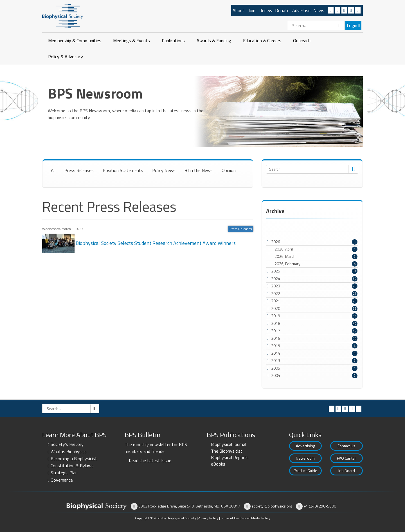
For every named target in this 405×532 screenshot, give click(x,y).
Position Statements (123, 170)
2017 (276, 331)
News (319, 10)
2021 (276, 301)
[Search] (316, 25)
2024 (276, 279)
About (238, 10)
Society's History (67, 444)
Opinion (229, 170)
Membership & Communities (75, 41)
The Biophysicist (227, 451)
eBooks (218, 464)
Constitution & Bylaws (72, 466)
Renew (266, 10)
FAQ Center (346, 458)
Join (252, 10)
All (53, 170)
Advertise (301, 10)
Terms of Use (230, 518)
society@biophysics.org (272, 506)
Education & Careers (262, 41)
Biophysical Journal (229, 444)
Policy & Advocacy (66, 57)
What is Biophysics (69, 451)
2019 (276, 316)
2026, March (316, 256)
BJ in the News (199, 170)
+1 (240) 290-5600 (320, 506)
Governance (62, 480)
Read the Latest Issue (150, 461)
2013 (276, 360)
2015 (276, 346)
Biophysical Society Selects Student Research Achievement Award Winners (139, 243)
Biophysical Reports (230, 457)
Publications (173, 41)
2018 (276, 323)
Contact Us (346, 446)
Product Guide (305, 470)
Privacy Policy (208, 518)
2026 (276, 242)
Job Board (346, 470)
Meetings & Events (131, 41)
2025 (276, 271)
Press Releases (79, 170)
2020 (276, 308)
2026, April (316, 249)
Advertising (305, 446)
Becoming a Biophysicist (74, 459)
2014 (276, 353)
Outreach (302, 41)
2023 (276, 286)
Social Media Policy (256, 518)
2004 (276, 375)
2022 (276, 293)
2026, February (316, 264)
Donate (282, 10)
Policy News (164, 170)
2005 (276, 368)
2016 (276, 338)
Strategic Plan (64, 473)
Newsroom (305, 458)
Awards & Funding (214, 41)
